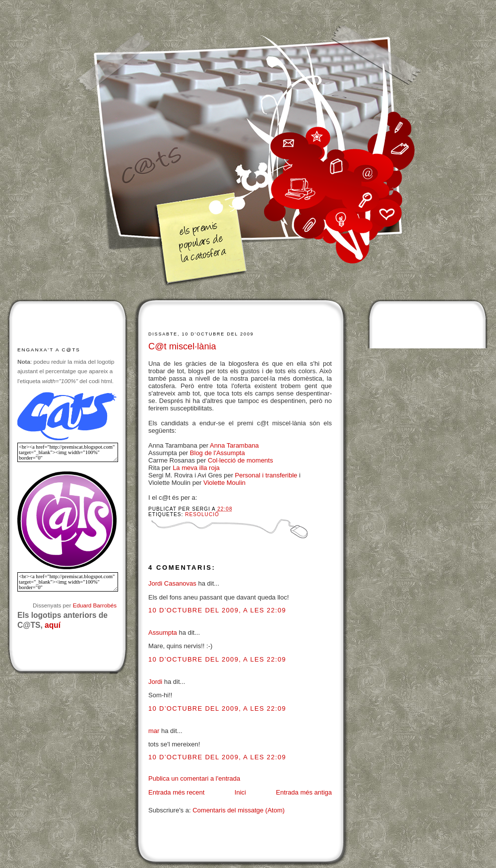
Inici (240, 792)
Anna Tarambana (234, 445)
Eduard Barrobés (95, 605)
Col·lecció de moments (241, 460)
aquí (53, 625)
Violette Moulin (224, 483)
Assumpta (163, 633)
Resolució (202, 514)
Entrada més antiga (304, 792)
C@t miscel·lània (182, 346)
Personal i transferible (266, 475)
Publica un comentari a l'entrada (194, 778)
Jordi (155, 682)
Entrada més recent (176, 792)
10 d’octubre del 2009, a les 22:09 (217, 610)
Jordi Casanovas (172, 583)
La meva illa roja (196, 468)
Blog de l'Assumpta (217, 453)
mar (154, 731)
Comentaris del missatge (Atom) (239, 810)
